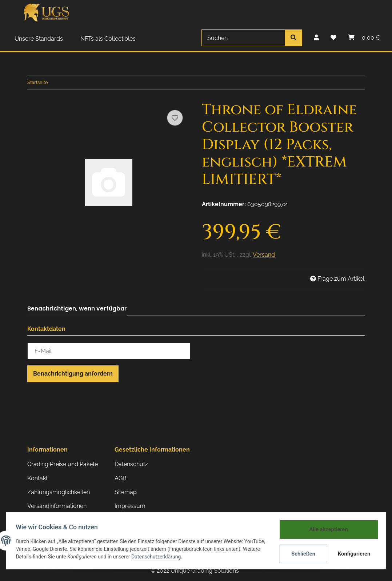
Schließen (301, 554)
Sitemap (126, 492)
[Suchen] (243, 38)
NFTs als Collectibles (108, 39)
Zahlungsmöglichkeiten (59, 492)
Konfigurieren (353, 554)
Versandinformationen (57, 506)
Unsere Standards (39, 39)
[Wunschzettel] (333, 38)
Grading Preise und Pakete (63, 464)
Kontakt (37, 478)
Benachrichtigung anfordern (73, 374)
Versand (264, 255)
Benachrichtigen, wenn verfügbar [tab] (77, 308)
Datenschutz (131, 464)
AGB (121, 478)
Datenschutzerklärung (193, 557)
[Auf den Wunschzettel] (175, 118)
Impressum (130, 506)
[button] (316, 38)
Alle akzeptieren (326, 530)
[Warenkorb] (364, 38)
